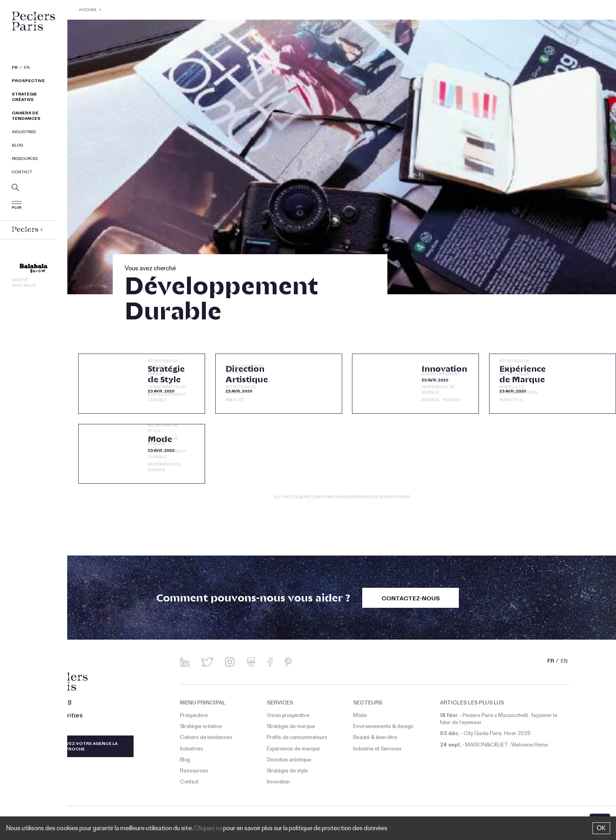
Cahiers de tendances (26, 116)
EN (27, 68)
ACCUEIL (88, 10)
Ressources (25, 159)
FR (15, 68)
